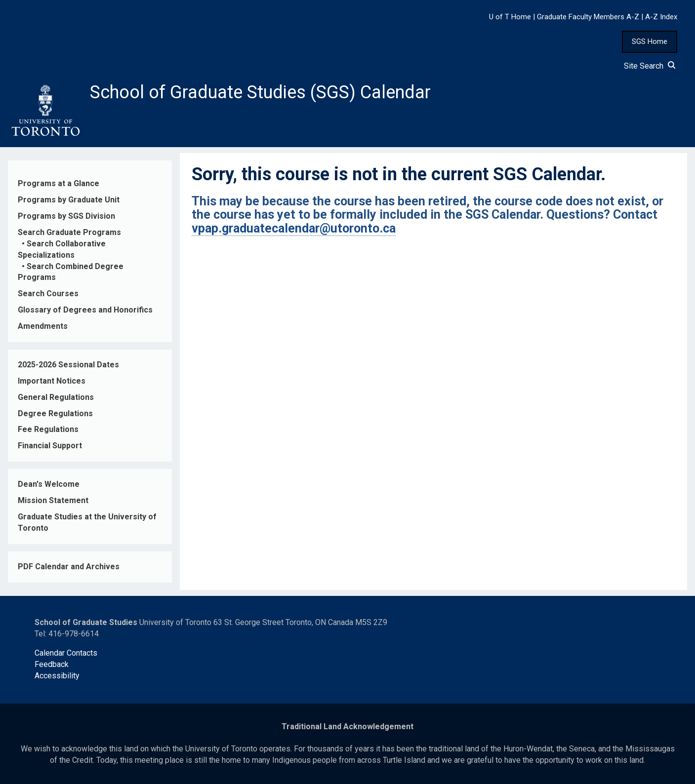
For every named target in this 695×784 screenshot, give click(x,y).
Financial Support (50, 446)
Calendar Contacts (66, 653)
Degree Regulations (55, 413)
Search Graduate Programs (69, 232)
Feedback (52, 664)
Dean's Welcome (49, 484)
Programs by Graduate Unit (69, 200)
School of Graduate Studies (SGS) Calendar (260, 92)
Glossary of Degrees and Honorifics (85, 310)
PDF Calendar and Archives (69, 567)
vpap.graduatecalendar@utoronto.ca (294, 228)
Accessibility (57, 676)
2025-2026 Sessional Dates (68, 365)
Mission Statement (53, 500)
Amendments (43, 326)
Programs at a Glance (59, 183)
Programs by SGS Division (66, 216)
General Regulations (56, 397)
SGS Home (650, 41)
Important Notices (52, 381)
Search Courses (48, 294)
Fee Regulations (48, 429)
